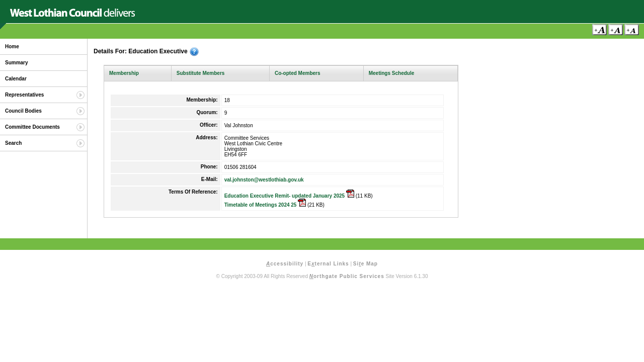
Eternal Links (328, 264)
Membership (124, 73)
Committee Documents (32, 127)
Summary (17, 63)
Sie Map (366, 264)
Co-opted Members (298, 73)
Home (12, 47)
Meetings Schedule (392, 73)
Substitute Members (201, 73)
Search (13, 143)
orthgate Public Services (347, 276)
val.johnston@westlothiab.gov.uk (264, 180)
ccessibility (285, 264)
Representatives (24, 95)
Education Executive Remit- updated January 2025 (289, 196)
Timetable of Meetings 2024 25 (265, 205)
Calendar (16, 79)
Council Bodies (23, 111)
